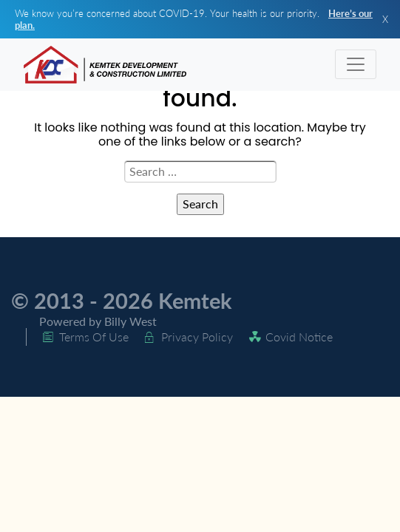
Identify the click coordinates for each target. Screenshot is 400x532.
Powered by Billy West (98, 321)
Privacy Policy (197, 337)
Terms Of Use (94, 337)
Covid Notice (299, 337)
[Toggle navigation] (356, 64)
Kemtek (195, 301)
